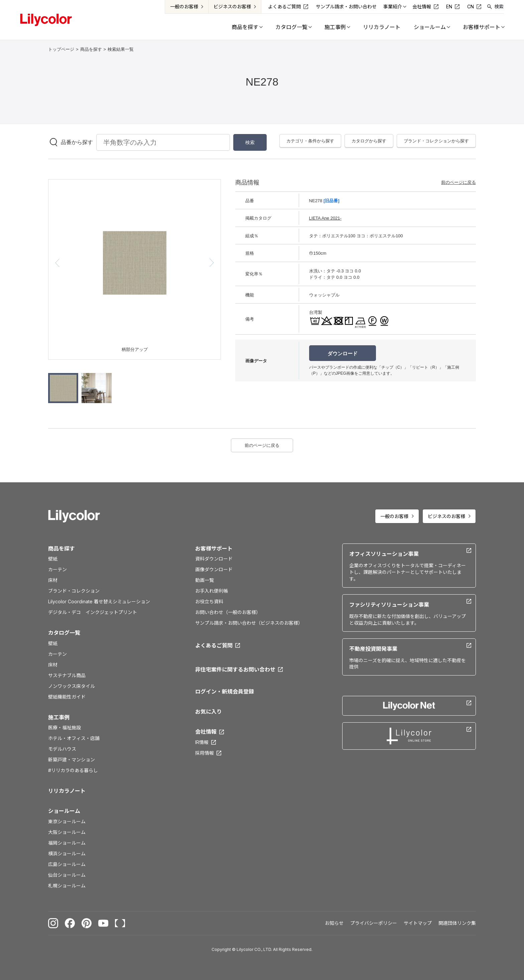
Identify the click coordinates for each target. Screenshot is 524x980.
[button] (57, 263)
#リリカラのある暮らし (73, 770)
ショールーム (64, 811)
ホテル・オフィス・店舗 (74, 738)
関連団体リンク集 (457, 923)
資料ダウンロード (214, 559)
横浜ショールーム (67, 853)
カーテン (57, 569)
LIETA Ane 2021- (325, 218)
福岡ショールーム (67, 843)
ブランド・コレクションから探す (436, 141)
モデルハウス (62, 749)
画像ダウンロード (214, 569)
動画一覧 (205, 580)
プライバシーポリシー (374, 923)
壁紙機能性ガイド (67, 697)
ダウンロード (343, 353)
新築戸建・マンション (72, 760)
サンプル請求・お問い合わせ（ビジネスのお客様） (249, 623)
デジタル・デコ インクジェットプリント (93, 612)
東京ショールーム (67, 821)
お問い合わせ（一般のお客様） (228, 612)
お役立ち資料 (209, 601)
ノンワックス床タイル (72, 686)
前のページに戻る (458, 182)
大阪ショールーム (67, 832)
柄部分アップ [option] (135, 349)
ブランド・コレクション (74, 591)
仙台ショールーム (67, 875)
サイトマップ (418, 923)
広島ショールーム (67, 864)
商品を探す (91, 49)
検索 (499, 7)
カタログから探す (369, 141)
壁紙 (53, 559)
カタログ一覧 (64, 633)
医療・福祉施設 (64, 727)
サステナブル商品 (67, 675)
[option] (135, 263)
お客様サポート (214, 548)
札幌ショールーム (67, 886)
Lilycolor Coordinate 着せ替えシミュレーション (99, 601)
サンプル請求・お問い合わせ (346, 7)
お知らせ (334, 923)
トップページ (61, 49)
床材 (53, 580)
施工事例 (59, 717)
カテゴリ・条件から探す (310, 141)
